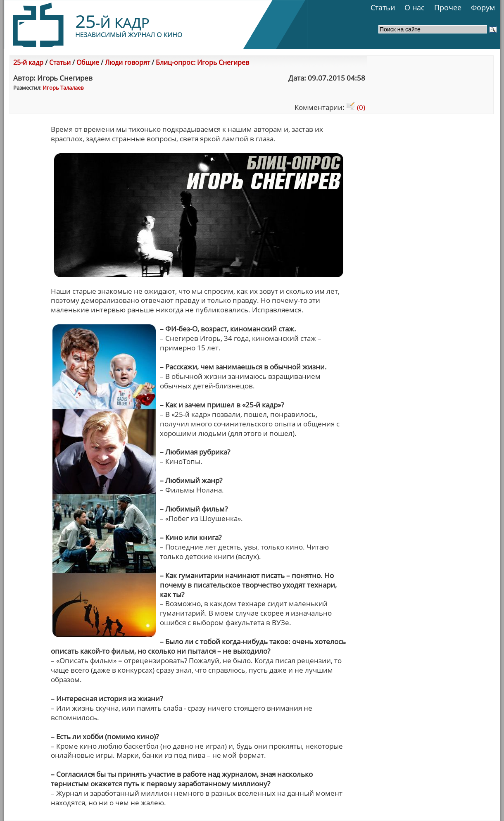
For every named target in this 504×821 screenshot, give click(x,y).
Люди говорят (127, 62)
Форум (483, 7)
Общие (88, 62)
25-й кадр (28, 62)
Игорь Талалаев (63, 88)
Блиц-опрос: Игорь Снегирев (202, 62)
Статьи (383, 7)
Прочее (448, 7)
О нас (415, 7)
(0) (356, 107)
